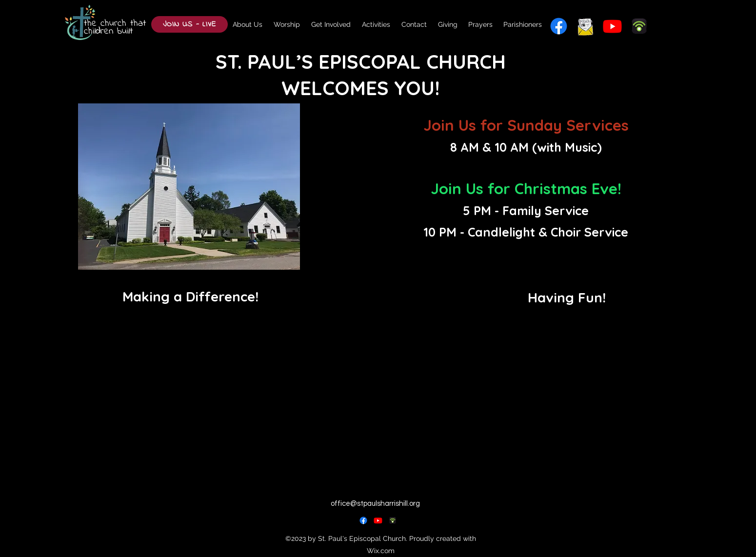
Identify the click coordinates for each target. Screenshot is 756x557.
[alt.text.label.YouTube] (612, 26)
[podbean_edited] (393, 520)
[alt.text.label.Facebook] (559, 26)
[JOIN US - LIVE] (189, 24)
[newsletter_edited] (586, 26)
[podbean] (639, 26)
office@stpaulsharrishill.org (375, 504)
